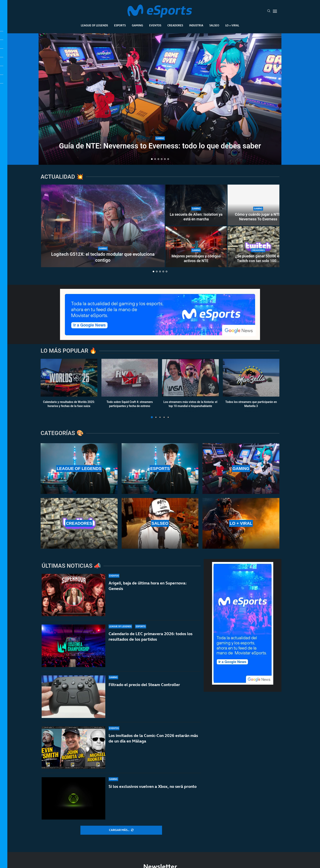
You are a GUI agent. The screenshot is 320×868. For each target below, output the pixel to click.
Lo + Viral (232, 25)
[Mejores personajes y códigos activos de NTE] (196, 247)
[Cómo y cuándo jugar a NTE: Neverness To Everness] (258, 205)
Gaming (137, 25)
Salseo (214, 25)
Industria (196, 25)
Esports (120, 25)
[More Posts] (121, 830)
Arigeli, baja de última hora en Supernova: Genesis (148, 586)
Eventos (155, 25)
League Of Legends (94, 25)
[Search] (269, 11)
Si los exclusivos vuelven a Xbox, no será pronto (153, 786)
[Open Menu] (275, 11)
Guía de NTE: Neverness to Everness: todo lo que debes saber (160, 146)
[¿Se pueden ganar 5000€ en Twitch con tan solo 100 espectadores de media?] (258, 247)
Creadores (175, 25)
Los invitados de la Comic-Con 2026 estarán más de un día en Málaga (153, 738)
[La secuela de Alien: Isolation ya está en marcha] (196, 205)
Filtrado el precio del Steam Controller (144, 685)
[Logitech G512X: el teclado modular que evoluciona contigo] (103, 226)
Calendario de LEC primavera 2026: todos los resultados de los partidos (151, 636)
